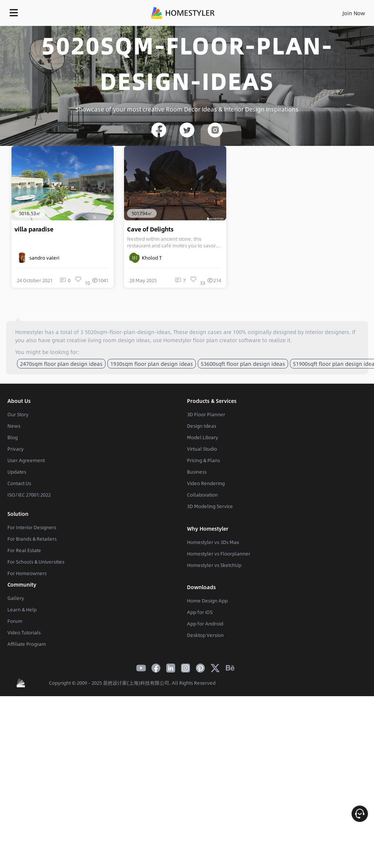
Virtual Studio (202, 449)
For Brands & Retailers (32, 539)
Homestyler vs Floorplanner (219, 554)
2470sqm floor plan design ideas (61, 364)
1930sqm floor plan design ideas (152, 364)
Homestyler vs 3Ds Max (213, 542)
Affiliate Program (27, 644)
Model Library (203, 437)
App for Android (205, 624)
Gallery (16, 598)
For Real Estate (24, 550)
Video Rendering (206, 483)
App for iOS (200, 612)
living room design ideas (119, 340)
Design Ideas (202, 426)
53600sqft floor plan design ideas (243, 364)
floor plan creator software (227, 340)
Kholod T (146, 258)
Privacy (16, 449)
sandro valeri (38, 258)
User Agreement (26, 460)
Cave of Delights (150, 229)
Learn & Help (22, 610)
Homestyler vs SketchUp (214, 565)
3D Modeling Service (210, 506)
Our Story (18, 414)
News (14, 426)
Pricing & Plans (203, 460)
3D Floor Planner (206, 414)
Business (197, 472)
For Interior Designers (32, 527)
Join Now (354, 13)
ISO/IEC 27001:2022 (29, 495)
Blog (13, 437)
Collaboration (202, 495)
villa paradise (34, 229)
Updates (17, 472)
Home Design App (207, 601)
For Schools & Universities (36, 562)
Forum (15, 621)
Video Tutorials (24, 632)
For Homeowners (27, 573)
